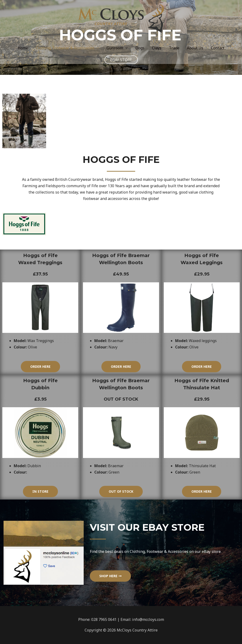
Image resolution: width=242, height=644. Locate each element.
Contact (218, 48)
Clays (157, 48)
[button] (40, 367)
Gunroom (115, 48)
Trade (174, 48)
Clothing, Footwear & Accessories (65, 48)
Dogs (140, 48)
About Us (195, 48)
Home (23, 48)
